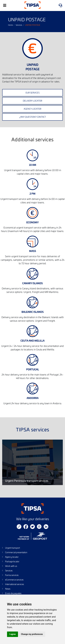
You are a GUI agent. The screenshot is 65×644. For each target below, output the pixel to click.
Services (19, 25)
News (8, 589)
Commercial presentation (16, 552)
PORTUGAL (33, 369)
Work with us (11, 566)
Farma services (12, 575)
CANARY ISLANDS (32, 283)
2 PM (32, 193)
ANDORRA (33, 398)
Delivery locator (32, 101)
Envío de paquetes (13, 593)
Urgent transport (13, 548)
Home (10, 25)
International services (15, 584)
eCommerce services (14, 580)
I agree (13, 634)
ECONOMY (32, 222)
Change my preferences (32, 634)
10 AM (33, 165)
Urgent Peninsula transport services (32, 462)
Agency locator (32, 109)
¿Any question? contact (33, 117)
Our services (32, 93)
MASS (33, 251)
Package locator (12, 561)
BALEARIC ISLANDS (33, 312)
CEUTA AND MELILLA (32, 340)
